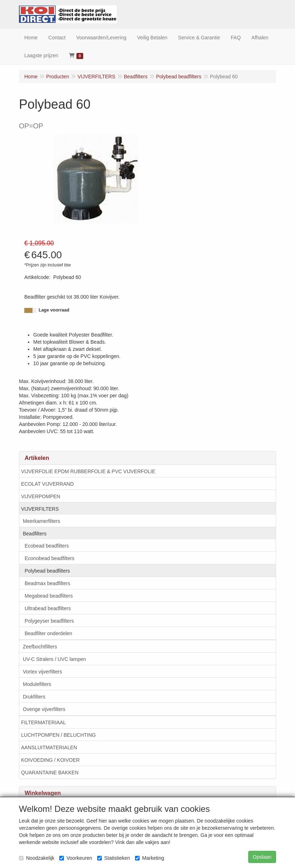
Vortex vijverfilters (42, 672)
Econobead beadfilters (49, 558)
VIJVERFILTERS (40, 509)
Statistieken (114, 858)
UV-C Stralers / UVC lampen (54, 659)
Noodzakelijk (37, 858)
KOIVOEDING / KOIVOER (50, 760)
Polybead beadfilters (47, 571)
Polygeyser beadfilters (49, 621)
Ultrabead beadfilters (48, 608)
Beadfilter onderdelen (48, 633)
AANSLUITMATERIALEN (49, 747)
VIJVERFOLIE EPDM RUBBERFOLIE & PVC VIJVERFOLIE (88, 471)
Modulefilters (37, 684)
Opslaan (262, 857)
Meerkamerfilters (41, 521)
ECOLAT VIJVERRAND (47, 484)
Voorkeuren (76, 858)
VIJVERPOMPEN (41, 496)
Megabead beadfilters (49, 596)
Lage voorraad (54, 310)
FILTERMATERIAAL (44, 722)
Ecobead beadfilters (47, 546)
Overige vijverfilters (44, 709)
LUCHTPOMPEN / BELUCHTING (58, 735)
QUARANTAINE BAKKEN (50, 773)
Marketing (149, 858)
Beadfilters (35, 534)
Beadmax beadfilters (47, 583)
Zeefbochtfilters (40, 647)
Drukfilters (34, 697)
